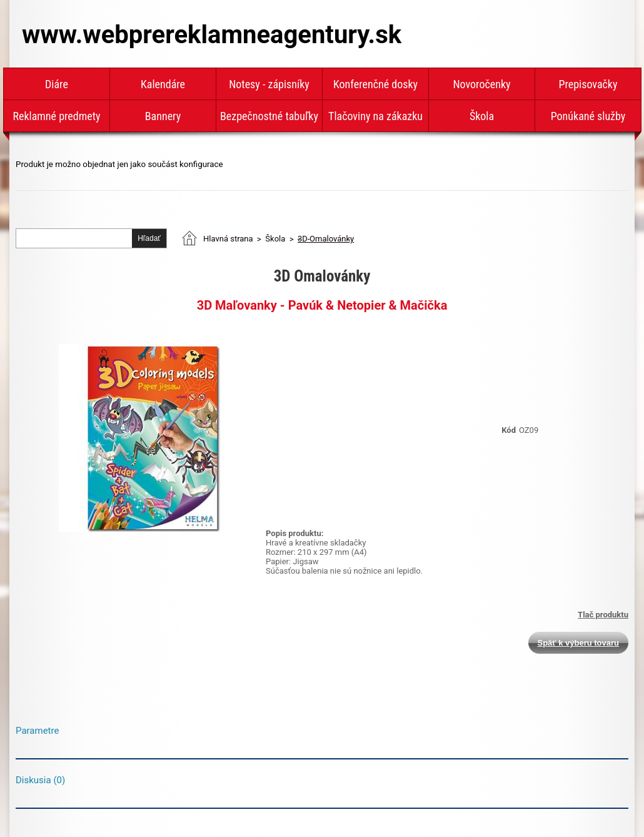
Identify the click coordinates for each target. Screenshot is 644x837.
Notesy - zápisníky (269, 84)
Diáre (57, 84)
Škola (482, 116)
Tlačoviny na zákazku (375, 116)
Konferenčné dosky (375, 84)
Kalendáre (163, 84)
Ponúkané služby (588, 116)
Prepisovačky (588, 84)
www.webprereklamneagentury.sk (212, 35)
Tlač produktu (603, 615)
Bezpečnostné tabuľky (269, 116)
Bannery (163, 116)
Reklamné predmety (56, 116)
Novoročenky (481, 84)
